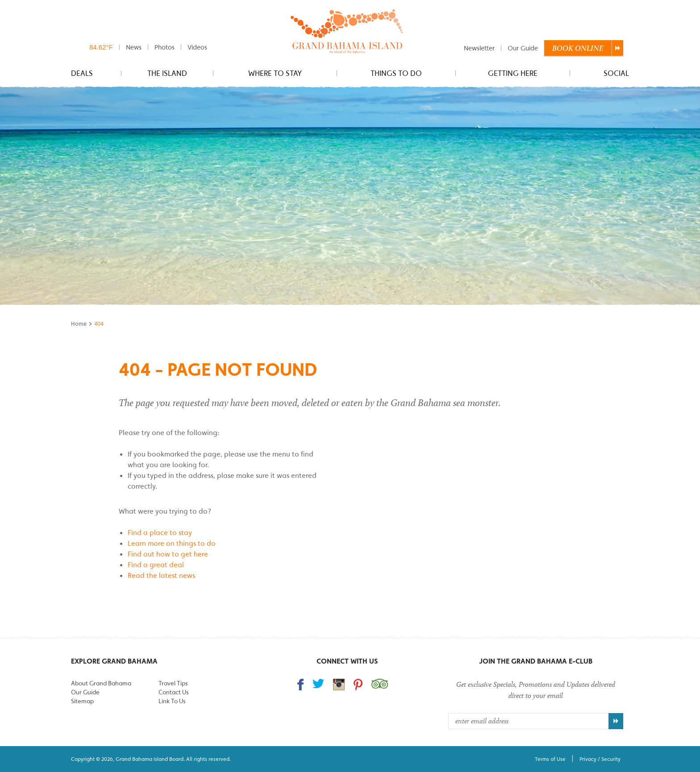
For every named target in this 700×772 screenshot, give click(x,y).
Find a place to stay (160, 532)
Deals (82, 73)
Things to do (396, 73)
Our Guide (523, 48)
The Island (167, 73)
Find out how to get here (168, 554)
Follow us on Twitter (318, 683)
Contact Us (173, 692)
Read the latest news (161, 575)
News (134, 47)
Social (616, 73)
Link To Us (172, 701)
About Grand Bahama (101, 683)
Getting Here (513, 73)
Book (578, 48)
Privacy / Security (600, 759)
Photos (165, 47)
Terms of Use (550, 759)
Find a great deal (156, 564)
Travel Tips (173, 683)
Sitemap (82, 701)
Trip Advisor (380, 684)
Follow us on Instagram (339, 685)
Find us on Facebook (300, 685)
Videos (197, 47)
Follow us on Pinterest (358, 685)
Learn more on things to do (172, 543)
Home (79, 324)
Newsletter (479, 48)
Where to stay (275, 73)
